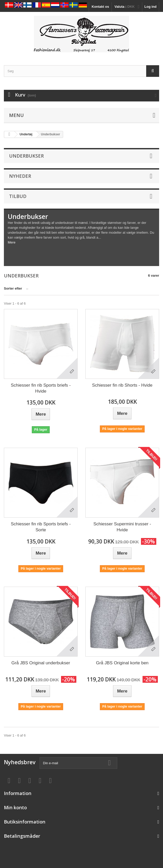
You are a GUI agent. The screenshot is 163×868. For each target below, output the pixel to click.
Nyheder (20, 176)
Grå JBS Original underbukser (41, 663)
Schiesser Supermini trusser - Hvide (122, 527)
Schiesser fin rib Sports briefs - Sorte (41, 527)
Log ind (150, 7)
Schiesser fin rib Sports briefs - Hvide (41, 388)
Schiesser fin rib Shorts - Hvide (122, 385)
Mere (12, 242)
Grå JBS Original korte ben (122, 663)
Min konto (15, 807)
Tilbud (18, 196)
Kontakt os (100, 7)
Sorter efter (13, 288)
